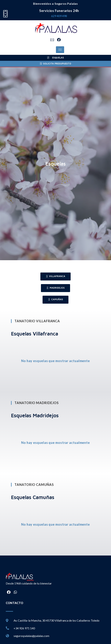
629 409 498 (59, 16)
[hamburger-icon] (60, 50)
